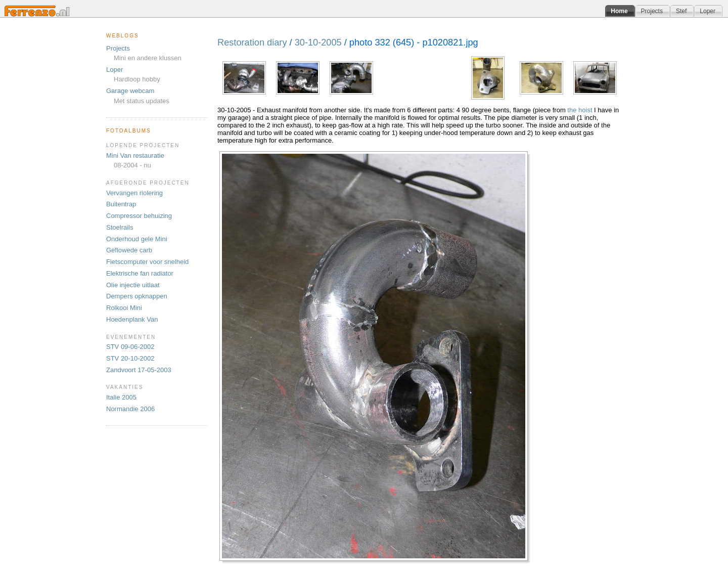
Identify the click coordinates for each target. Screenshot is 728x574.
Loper (115, 70)
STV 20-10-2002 (130, 358)
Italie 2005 (121, 397)
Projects (118, 48)
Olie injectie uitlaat (133, 285)
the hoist (580, 110)
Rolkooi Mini (124, 308)
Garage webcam (130, 91)
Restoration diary (252, 42)
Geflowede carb (129, 250)
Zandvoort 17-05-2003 (139, 370)
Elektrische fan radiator (140, 273)
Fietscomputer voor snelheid (147, 262)
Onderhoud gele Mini (137, 239)
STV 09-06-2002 (130, 347)
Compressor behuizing (139, 216)
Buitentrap (121, 204)
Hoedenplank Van (132, 319)
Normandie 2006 (130, 409)
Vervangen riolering (134, 193)
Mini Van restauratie (135, 156)
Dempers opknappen (137, 296)
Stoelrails (120, 227)
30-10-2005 (318, 42)
